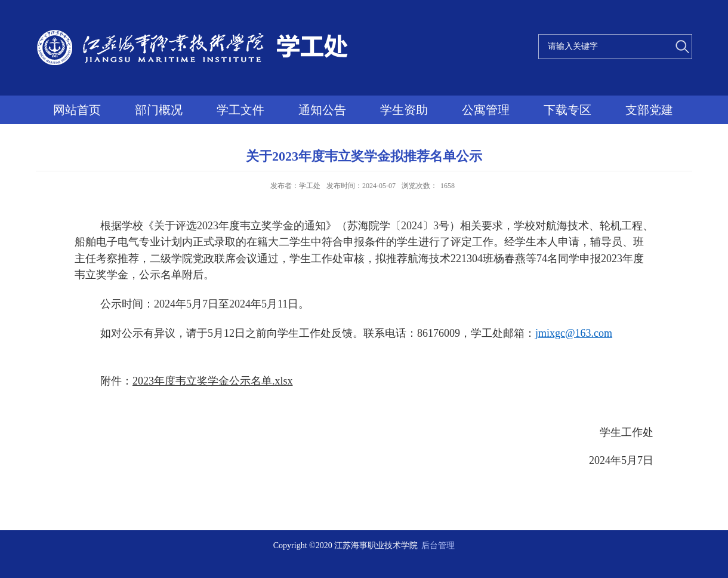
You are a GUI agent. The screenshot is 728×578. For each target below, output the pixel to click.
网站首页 (77, 110)
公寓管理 (486, 110)
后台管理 (438, 545)
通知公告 (322, 110)
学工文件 (240, 110)
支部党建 (649, 110)
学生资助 (404, 110)
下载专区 (567, 110)
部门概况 (159, 110)
